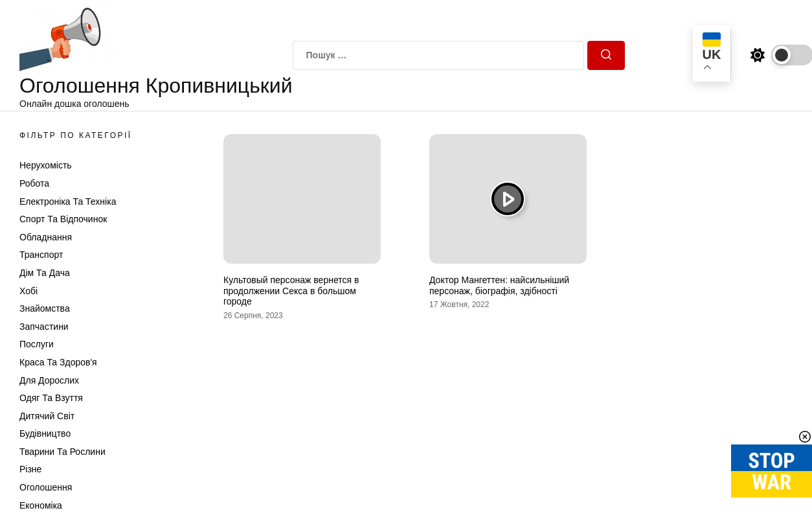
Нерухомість (46, 165)
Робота (34, 183)
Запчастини (44, 327)
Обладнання (46, 237)
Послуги (37, 344)
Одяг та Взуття (51, 398)
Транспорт (41, 255)
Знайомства (45, 308)
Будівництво (45, 433)
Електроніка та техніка (68, 202)
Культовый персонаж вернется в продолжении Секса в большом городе (291, 291)
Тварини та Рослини (62, 452)
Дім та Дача (45, 273)
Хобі (28, 291)
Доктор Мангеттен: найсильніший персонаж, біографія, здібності (499, 285)
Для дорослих (49, 380)
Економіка (41, 505)
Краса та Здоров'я (58, 362)
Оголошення (46, 487)
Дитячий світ (47, 416)
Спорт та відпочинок (63, 219)
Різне (30, 469)
